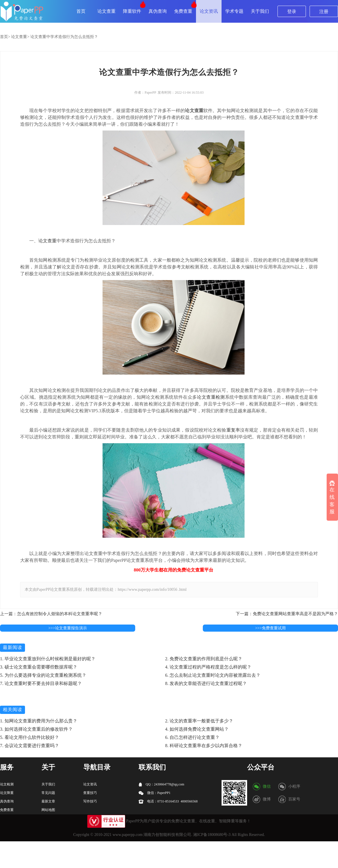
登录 (292, 11)
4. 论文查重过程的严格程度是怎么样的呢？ (208, 667)
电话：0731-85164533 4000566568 (168, 801)
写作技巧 (90, 801)
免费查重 (183, 11)
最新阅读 (12, 647)
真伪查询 (158, 11)
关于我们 (260, 11)
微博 (267, 799)
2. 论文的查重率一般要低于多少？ (199, 721)
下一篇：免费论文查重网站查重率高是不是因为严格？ (287, 614)
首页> (5, 37)
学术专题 (234, 11)
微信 (267, 786)
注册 (324, 11)
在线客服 (332, 498)
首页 (81, 11)
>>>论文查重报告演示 (68, 628)
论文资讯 (209, 11)
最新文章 (48, 801)
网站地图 (48, 810)
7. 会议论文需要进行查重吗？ (30, 746)
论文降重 (7, 793)
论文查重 (107, 11)
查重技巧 (90, 793)
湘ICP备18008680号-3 (212, 835)
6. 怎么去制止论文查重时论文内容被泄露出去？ (213, 675)
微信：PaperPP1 (155, 793)
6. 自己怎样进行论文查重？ (192, 737)
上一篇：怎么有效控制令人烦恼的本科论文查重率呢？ (51, 614)
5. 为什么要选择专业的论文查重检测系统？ (43, 675)
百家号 (294, 799)
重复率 (233, 430)
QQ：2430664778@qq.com (161, 784)
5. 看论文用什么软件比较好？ (30, 737)
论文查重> (20, 37)
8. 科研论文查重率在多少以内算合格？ (204, 746)
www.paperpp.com (128, 835)
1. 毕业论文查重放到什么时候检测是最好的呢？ (48, 659)
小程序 (294, 786)
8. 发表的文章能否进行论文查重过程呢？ (206, 683)
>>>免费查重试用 (270, 628)
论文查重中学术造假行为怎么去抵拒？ (64, 37)
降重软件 (132, 11)
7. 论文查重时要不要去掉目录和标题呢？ (41, 683)
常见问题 (48, 793)
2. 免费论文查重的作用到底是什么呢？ (204, 659)
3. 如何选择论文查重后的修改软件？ (36, 729)
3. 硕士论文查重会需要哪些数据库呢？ (39, 667)
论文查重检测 (211, 397)
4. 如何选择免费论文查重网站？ (197, 729)
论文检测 (7, 784)
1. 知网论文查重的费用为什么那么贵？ (39, 721)
